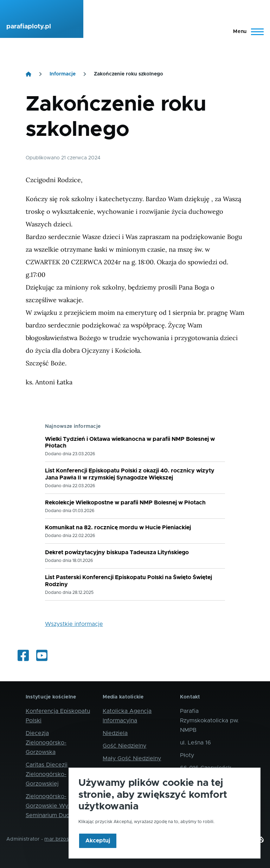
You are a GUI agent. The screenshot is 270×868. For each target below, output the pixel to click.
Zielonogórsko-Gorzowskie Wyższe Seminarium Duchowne (56, 806)
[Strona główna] (28, 74)
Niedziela (115, 733)
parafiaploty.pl (29, 27)
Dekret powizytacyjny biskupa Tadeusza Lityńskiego (117, 552)
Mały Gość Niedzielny (132, 758)
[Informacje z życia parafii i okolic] (23, 656)
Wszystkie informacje (74, 624)
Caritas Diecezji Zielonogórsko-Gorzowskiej (47, 774)
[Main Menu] (246, 32)
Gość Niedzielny (124, 746)
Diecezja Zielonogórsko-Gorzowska (46, 743)
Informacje (63, 74)
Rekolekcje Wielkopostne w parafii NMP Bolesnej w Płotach (125, 503)
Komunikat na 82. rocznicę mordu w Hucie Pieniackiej (118, 528)
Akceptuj (98, 851)
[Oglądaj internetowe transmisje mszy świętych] (42, 656)
